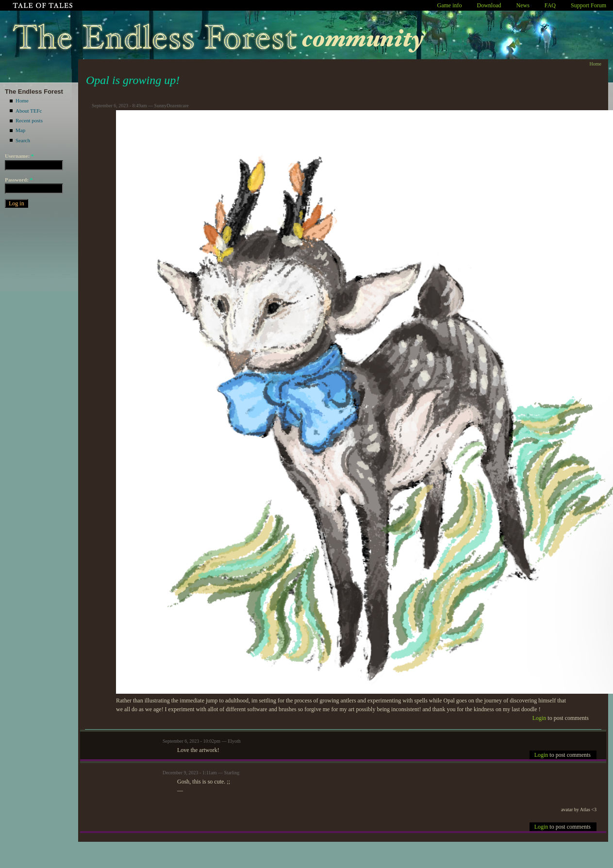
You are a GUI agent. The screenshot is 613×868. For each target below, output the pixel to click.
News (523, 5)
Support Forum (588, 5)
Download (489, 5)
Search (23, 140)
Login (539, 718)
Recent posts (29, 120)
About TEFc (29, 111)
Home (22, 100)
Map (20, 130)
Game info (450, 5)
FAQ (550, 5)
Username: (19, 156)
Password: (19, 180)
